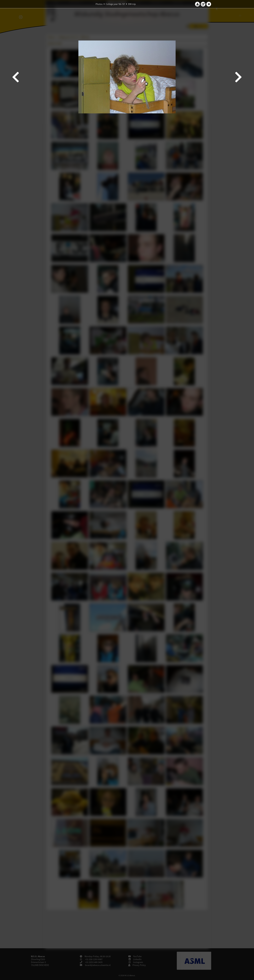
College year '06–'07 (115, 4)
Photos (99, 4)
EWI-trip (132, 4)
